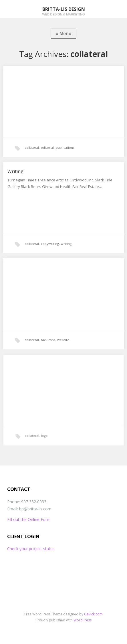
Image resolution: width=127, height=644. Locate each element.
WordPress (83, 620)
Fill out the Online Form (29, 519)
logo (47, 430)
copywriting (50, 244)
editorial (47, 147)
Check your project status (31, 549)
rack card (48, 340)
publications (65, 147)
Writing (15, 171)
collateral (32, 147)
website (63, 340)
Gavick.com (93, 614)
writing (66, 244)
